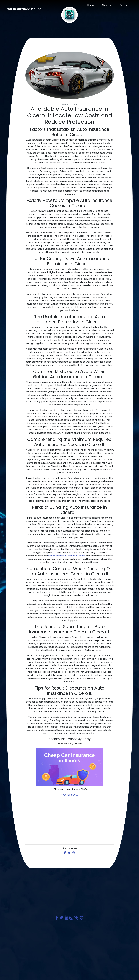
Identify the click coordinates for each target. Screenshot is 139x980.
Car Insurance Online (24, 9)
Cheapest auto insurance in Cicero (67, 556)
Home (90, 5)
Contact (124, 5)
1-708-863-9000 (69, 795)
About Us (107, 5)
